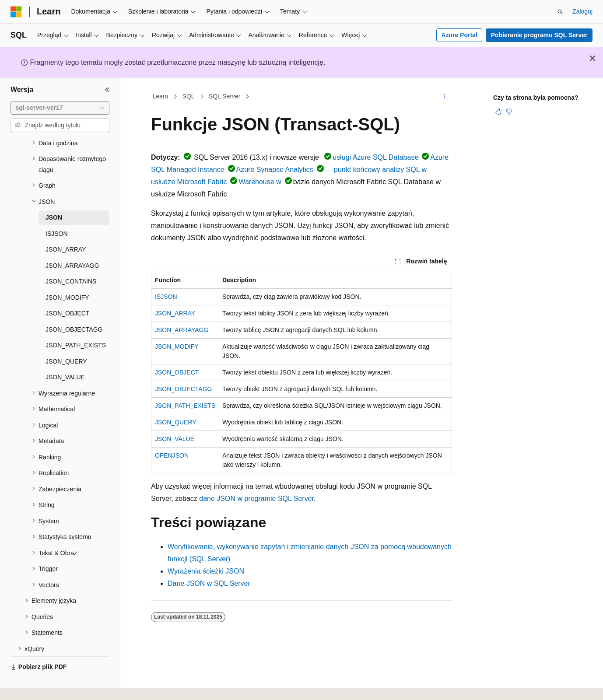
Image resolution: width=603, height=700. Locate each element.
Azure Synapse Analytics (275, 170)
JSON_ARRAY (175, 313)
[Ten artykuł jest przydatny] (498, 112)
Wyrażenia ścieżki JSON (206, 571)
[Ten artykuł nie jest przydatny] (509, 112)
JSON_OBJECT (177, 372)
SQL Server (225, 96)
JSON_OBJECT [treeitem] (67, 293)
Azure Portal (459, 35)
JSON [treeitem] (54, 197)
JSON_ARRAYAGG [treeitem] (72, 245)
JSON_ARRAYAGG (182, 330)
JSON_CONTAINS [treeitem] (71, 261)
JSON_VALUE (175, 439)
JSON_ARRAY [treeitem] (66, 229)
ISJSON (166, 297)
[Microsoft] (16, 12)
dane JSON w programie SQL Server (256, 499)
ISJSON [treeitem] (57, 213)
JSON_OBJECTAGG (183, 389)
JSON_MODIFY (177, 346)
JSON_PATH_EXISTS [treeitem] (76, 325)
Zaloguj (582, 11)
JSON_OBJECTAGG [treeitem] (74, 309)
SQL (189, 96)
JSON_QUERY (176, 422)
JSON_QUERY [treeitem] (66, 341)
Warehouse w (260, 182)
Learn (161, 96)
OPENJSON (172, 455)
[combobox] (60, 108)
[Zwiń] (107, 90)
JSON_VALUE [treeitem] (65, 357)
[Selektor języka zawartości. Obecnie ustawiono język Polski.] (28, 686)
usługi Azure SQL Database (375, 157)
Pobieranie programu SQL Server (539, 35)
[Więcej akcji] (444, 97)
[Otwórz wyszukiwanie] (560, 12)
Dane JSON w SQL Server (209, 583)
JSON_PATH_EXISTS (185, 406)
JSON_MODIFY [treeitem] (67, 277)
